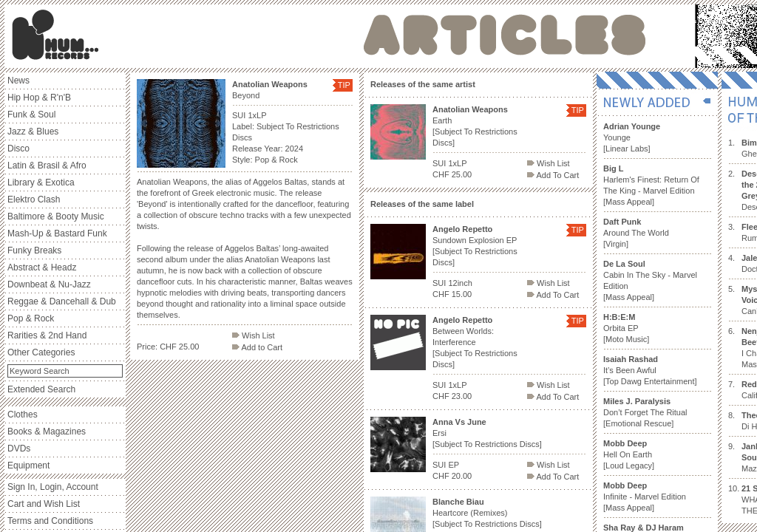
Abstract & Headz (42, 267)
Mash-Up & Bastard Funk (57, 233)
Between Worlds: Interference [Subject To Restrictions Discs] (475, 342)
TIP (344, 85)
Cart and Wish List (44, 504)
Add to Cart (257, 347)
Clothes (23, 415)
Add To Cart (553, 175)
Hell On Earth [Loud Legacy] (629, 454)
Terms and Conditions (50, 521)
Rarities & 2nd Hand (47, 335)
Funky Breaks (34, 250)
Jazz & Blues (33, 132)
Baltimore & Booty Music (56, 216)
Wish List (254, 335)
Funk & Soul (31, 115)
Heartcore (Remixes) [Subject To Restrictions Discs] (487, 513)
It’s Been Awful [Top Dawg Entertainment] (650, 370)
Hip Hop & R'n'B (39, 98)
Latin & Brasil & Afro (47, 166)
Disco (18, 149)
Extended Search (41, 389)
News (18, 81)
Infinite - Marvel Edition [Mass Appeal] (645, 497)
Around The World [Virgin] (636, 233)
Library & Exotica (41, 183)
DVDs (19, 449)
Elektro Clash (34, 199)
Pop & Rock (31, 318)
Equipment (28, 465)
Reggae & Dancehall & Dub (62, 301)
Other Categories (41, 352)
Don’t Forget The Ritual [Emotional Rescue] (645, 412)
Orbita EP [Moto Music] (626, 328)
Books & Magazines (47, 432)
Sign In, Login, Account (53, 487)
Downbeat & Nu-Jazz (49, 284)
